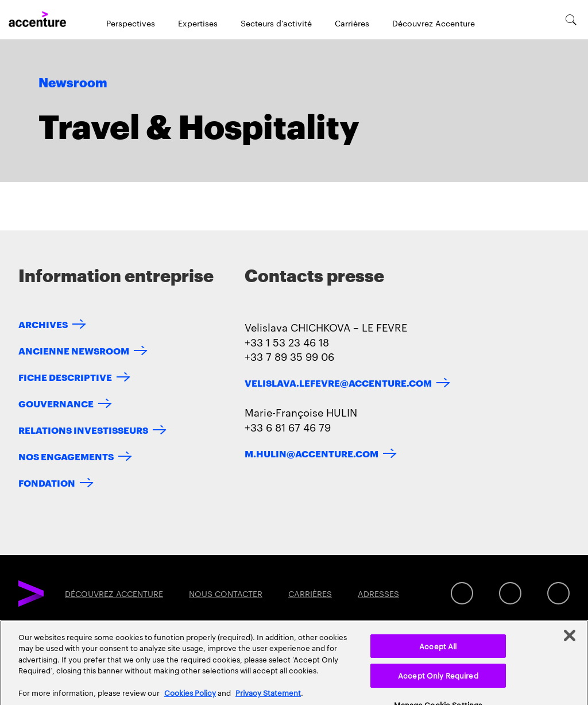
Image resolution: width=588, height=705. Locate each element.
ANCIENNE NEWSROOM (74, 350)
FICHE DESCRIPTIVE (65, 377)
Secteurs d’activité (276, 23)
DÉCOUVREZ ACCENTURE (114, 594)
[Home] (37, 20)
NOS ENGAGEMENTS (66, 456)
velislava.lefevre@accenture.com (338, 382)
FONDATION (47, 482)
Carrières (352, 23)
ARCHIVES (43, 324)
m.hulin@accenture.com (312, 453)
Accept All (438, 656)
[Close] (570, 645)
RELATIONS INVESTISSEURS (83, 429)
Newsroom (73, 83)
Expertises (198, 23)
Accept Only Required (438, 685)
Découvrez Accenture (434, 23)
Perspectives (131, 23)
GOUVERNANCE (56, 403)
